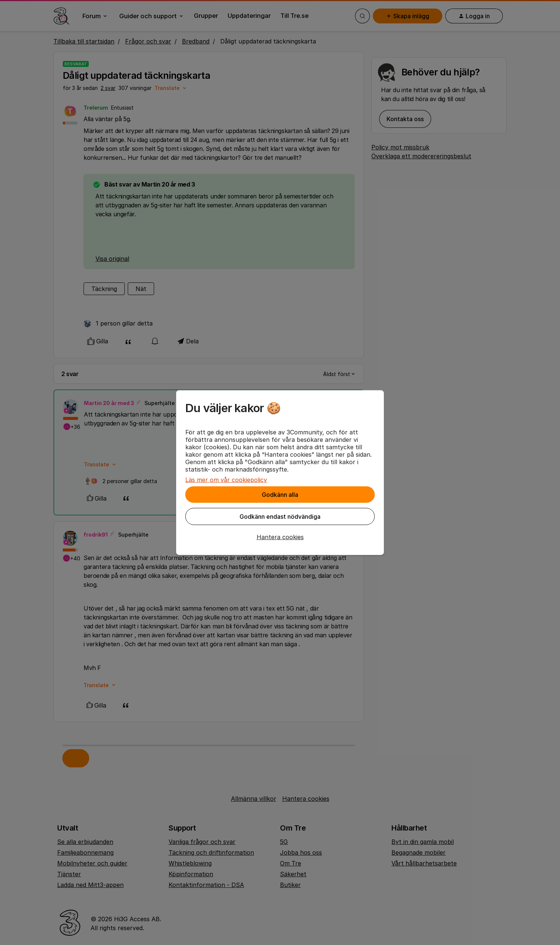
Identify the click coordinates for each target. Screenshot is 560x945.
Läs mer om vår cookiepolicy (226, 480)
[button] (280, 537)
